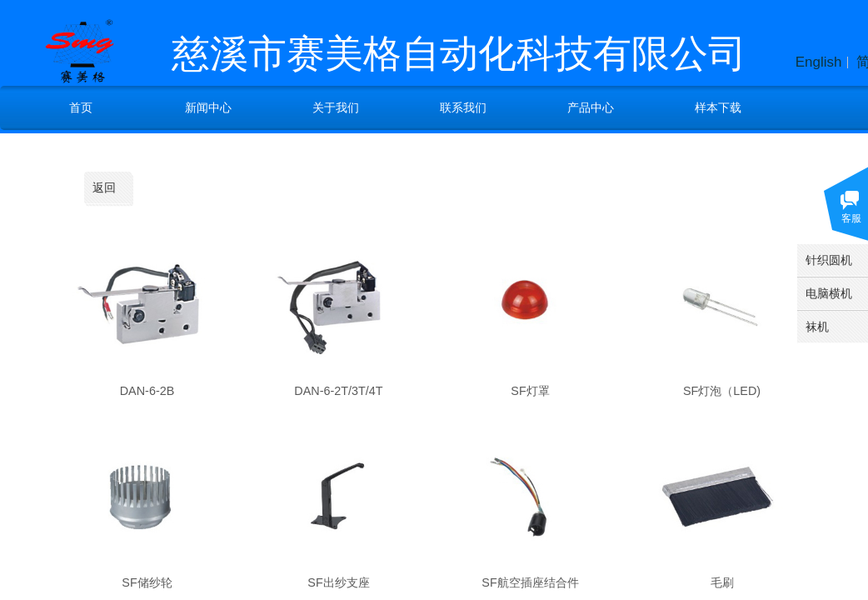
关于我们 (336, 107)
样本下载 (718, 107)
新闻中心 (208, 107)
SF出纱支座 (338, 582)
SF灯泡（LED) (722, 391)
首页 (81, 107)
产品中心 (591, 107)
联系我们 (463, 107)
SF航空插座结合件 (530, 582)
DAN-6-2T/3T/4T (338, 391)
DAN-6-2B (147, 391)
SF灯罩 (530, 391)
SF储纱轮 (147, 582)
